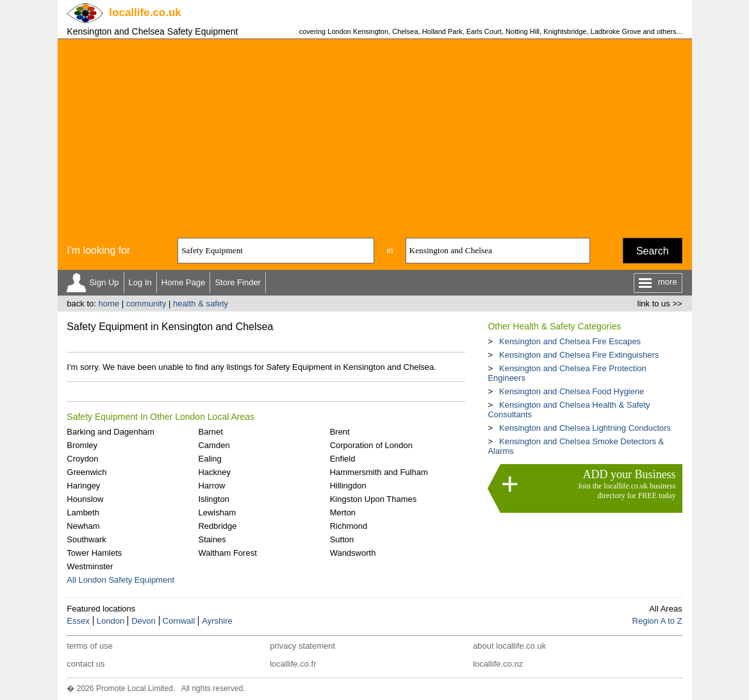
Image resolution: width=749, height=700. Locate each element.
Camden (214, 445)
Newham (83, 526)
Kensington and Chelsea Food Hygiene (572, 391)
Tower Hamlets (94, 553)
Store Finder (238, 282)
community (146, 304)
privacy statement (302, 646)
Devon (144, 621)
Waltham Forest (227, 553)
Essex (78, 621)
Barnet (210, 432)
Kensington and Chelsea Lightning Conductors (585, 428)
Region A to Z (657, 621)
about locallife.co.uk (509, 646)
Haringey (83, 486)
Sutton (342, 539)
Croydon (82, 459)
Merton (343, 512)
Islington (213, 499)
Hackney (214, 472)
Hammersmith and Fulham (379, 472)
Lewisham (217, 512)
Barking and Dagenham (111, 432)
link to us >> (660, 304)
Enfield (343, 459)
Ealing (210, 459)
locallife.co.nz (498, 664)
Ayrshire (217, 621)
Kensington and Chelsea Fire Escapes (570, 341)
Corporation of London (371, 445)
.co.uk (145, 13)
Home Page (184, 282)
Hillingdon (348, 486)
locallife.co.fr (293, 664)
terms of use (90, 646)
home (109, 304)
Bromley (82, 445)
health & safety (201, 304)
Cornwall (179, 621)
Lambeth (83, 512)
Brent (340, 432)
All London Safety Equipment (120, 580)
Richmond (349, 526)
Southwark (86, 539)
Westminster (90, 566)
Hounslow (85, 499)
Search (653, 251)
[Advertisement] (375, 135)
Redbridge (217, 526)
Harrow (211, 486)
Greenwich (86, 472)
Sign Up (104, 282)
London (111, 621)
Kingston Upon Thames (374, 499)
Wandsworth (353, 553)
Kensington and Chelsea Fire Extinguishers (579, 355)
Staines (212, 539)
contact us (86, 664)
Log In (140, 282)
